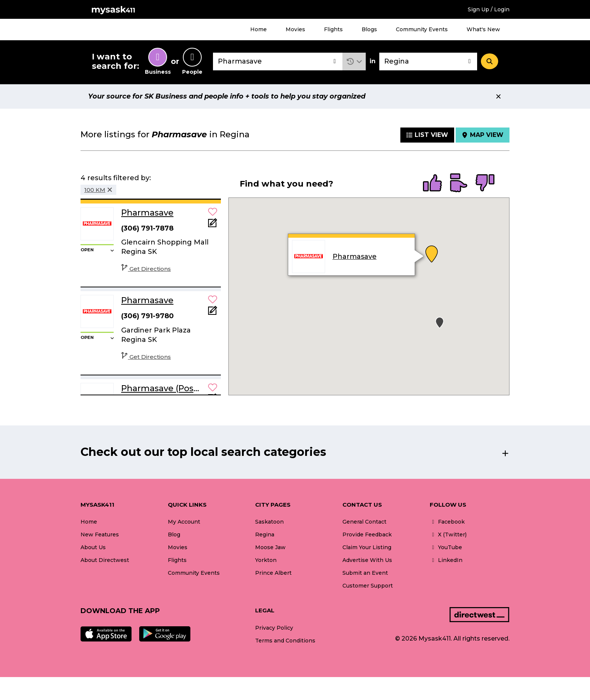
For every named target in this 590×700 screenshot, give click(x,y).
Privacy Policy (274, 628)
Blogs (369, 29)
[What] (278, 61)
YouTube (446, 547)
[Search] (490, 61)
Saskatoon (269, 522)
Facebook (447, 522)
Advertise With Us (367, 560)
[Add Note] (213, 225)
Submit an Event (365, 573)
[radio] (432, 184)
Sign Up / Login (489, 9)
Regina (265, 534)
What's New (483, 29)
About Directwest (105, 560)
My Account (184, 522)
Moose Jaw (270, 547)
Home (259, 29)
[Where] (428, 61)
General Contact (364, 522)
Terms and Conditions (285, 641)
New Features (100, 534)
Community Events (422, 29)
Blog (174, 534)
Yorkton (266, 560)
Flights (333, 29)
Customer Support (368, 586)
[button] (354, 61)
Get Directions (146, 269)
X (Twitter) (448, 534)
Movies (295, 29)
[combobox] (278, 61)
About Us (93, 547)
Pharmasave (354, 257)
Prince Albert (273, 573)
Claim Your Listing (367, 547)
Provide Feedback (367, 534)
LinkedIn (446, 560)
